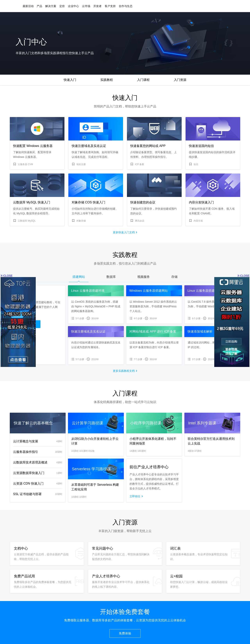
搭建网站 (79, 277)
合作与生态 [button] (126, 6)
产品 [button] (39, 6)
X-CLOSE (243, 276)
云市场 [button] (86, 6)
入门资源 (180, 80)
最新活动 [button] (28, 6)
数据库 (111, 277)
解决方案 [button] (51, 6)
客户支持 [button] (110, 6)
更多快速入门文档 (124, 232)
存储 (174, 277)
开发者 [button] (97, 6)
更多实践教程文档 (124, 371)
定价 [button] (62, 6)
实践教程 (107, 80)
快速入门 (70, 80)
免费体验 (125, 633)
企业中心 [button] (73, 6)
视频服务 (144, 277)
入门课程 (143, 80)
